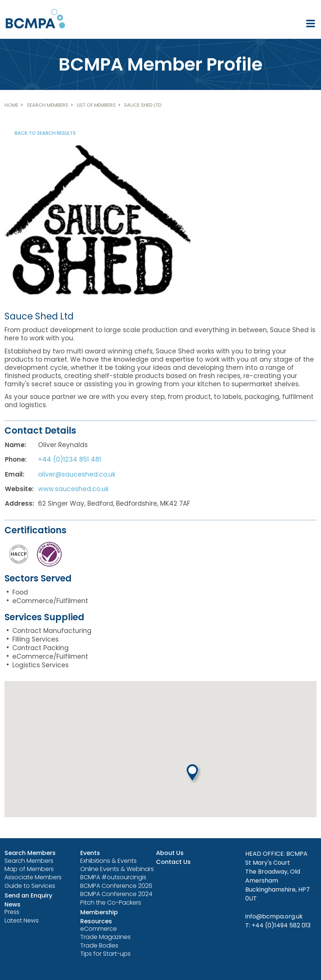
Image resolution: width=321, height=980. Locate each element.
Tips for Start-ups (105, 954)
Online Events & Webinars (117, 869)
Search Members (48, 105)
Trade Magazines (105, 937)
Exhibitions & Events (108, 861)
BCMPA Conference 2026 (116, 886)
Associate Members (33, 877)
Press (12, 912)
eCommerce (99, 929)
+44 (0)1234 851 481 (70, 459)
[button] (193, 773)
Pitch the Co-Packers (111, 903)
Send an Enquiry (28, 895)
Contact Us (173, 862)
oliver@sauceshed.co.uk (77, 474)
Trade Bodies (99, 945)
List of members (96, 105)
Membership (99, 912)
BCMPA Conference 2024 (116, 894)
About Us (170, 853)
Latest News (22, 920)
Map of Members (29, 869)
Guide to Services (30, 886)
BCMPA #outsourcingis (113, 877)
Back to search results (45, 133)
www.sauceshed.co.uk (73, 489)
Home (11, 105)
